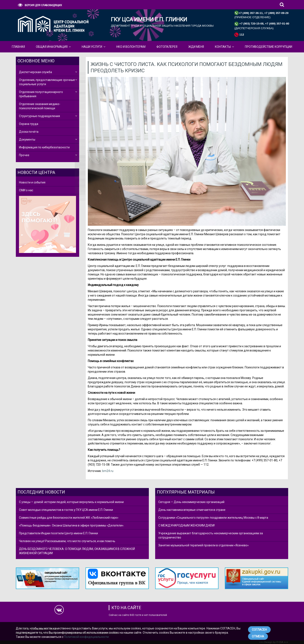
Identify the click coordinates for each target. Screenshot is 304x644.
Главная (18, 47)
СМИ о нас (26, 190)
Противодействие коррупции (269, 47)
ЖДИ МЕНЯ (196, 47)
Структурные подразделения (39, 116)
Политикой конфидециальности (86, 637)
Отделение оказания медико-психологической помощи (40, 106)
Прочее (24, 155)
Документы (27, 139)
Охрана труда (29, 124)
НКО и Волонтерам (131, 47)
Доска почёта (29, 132)
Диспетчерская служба (35, 72)
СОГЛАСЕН (259, 630)
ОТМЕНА (258, 636)
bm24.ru (108, 471)
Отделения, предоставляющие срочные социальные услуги (47, 82)
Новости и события (32, 182)
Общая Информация (52, 47)
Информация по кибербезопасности (44, 147)
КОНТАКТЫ (223, 47)
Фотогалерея (167, 47)
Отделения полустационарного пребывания (41, 94)
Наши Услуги (92, 47)
